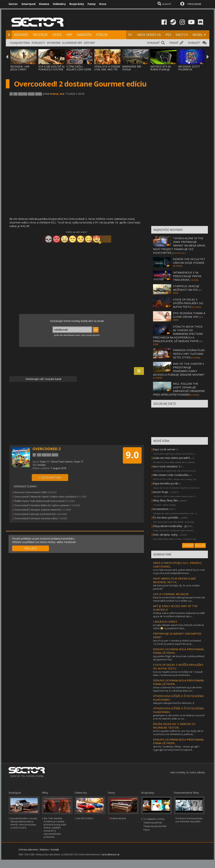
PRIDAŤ (174, 43)
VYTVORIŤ (188, 545)
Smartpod (28, 4)
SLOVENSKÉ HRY (72, 43)
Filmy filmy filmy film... (166, 500)
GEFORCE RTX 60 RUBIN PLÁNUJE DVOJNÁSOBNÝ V (161, 69)
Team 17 (44, 462)
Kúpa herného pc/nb (165, 483)
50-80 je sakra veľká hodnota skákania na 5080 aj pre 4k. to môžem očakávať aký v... (179, 615)
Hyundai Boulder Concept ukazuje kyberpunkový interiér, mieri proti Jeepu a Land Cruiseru (24, 823)
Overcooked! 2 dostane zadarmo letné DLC (38, 510)
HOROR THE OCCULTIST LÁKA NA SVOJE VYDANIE (189, 261)
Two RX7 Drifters (85, 818)
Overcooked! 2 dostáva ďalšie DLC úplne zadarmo (42, 505)
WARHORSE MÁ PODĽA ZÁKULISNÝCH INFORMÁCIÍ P (132, 71)
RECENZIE (40, 35)
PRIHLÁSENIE (194, 4)
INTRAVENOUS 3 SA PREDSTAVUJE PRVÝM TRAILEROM (187, 276)
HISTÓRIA (24, 43)
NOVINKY (21, 35)
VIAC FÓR (200, 545)
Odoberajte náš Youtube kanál (43, 379)
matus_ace (57, 94)
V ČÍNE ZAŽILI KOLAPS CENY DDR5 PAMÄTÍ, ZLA (79, 69)
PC (130, 35)
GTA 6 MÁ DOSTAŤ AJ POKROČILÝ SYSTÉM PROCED (51, 69)
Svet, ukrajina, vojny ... (166, 534)
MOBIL (198, 35)
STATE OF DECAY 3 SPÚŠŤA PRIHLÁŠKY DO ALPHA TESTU (188, 303)
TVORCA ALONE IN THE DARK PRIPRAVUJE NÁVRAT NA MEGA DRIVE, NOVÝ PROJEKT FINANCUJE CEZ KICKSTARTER (179, 245)
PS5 (168, 35)
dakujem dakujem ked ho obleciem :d (174, 703)
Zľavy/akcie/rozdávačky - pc (170, 526)
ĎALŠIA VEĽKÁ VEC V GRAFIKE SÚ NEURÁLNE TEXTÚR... (174, 726)
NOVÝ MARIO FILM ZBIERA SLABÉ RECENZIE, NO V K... (174, 580)
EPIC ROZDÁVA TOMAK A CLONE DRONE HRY (189, 315)
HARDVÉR (84, 35)
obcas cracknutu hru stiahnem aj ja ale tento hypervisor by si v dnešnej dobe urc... (177, 689)
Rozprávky (77, 4)
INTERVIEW (54, 43)
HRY (69, 35)
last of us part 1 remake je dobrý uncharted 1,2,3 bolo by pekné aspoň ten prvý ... (177, 642)
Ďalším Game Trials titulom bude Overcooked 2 (40, 501)
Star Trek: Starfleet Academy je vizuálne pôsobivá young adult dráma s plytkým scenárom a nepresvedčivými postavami (55, 828)
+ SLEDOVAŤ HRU (50, 477)
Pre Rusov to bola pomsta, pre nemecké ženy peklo (189, 820)
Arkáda (41, 465)
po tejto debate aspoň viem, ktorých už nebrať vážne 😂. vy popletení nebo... (178, 627)
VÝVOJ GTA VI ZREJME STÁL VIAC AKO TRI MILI (107, 69)
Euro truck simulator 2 (167, 466)
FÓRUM (102, 35)
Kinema (44, 4)
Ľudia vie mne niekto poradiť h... (172, 458)
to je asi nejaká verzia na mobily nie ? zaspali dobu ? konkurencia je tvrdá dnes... (178, 673)
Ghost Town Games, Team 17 (67, 462)
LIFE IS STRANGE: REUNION (171, 594)
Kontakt (55, 850)
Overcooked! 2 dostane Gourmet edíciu (36, 518)
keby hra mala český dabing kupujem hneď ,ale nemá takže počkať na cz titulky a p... (179, 599)
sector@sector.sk (110, 854)
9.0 (132, 455)
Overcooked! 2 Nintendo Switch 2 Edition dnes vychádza (45, 497)
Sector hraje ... (162, 492)
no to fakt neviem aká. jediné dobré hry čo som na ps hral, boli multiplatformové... (179, 571)
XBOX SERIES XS (149, 35)
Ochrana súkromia (28, 850)
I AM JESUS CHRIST (165, 622)
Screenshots (161, 509)
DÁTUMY (89, 43)
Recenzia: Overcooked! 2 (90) (30, 492)
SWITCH (182, 35)
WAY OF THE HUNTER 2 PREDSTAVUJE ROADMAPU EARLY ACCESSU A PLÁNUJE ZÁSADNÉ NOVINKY (179, 369)
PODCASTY (38, 43)
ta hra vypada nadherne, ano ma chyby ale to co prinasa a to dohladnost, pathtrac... (178, 733)
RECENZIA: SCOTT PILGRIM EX (189, 68)
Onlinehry (59, 4)
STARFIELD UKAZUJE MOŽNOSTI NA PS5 (186, 288)
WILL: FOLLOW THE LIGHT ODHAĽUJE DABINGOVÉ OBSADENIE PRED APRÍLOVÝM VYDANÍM (179, 389)
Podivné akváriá (118, 818)
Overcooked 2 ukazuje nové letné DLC (35, 514)
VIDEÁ (57, 35)
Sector (13, 4)
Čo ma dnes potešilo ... (167, 517)
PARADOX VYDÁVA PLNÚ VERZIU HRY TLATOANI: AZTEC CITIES (189, 354)
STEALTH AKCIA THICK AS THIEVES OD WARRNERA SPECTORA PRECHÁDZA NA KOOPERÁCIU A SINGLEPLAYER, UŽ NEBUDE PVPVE (178, 334)
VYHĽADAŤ (153, 43)
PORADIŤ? (194, 43)
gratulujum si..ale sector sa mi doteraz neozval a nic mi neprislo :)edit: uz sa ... (179, 717)
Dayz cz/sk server (164, 449)
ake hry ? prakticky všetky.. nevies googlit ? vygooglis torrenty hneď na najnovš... (176, 748)
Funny (92, 4)
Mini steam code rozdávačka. (171, 475)
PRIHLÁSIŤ (30, 548)
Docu (103, 4)
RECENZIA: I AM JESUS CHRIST (20, 68)
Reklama (44, 850)
